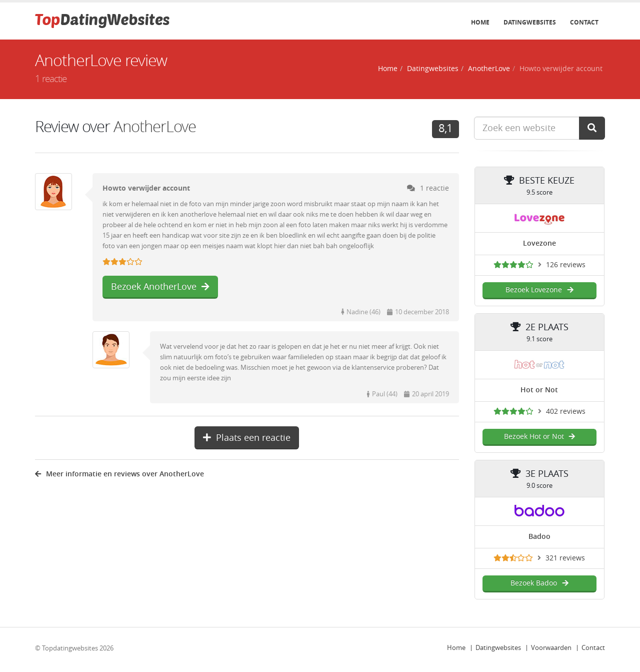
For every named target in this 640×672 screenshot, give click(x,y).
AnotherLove (489, 69)
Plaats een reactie (247, 438)
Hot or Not (539, 390)
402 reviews (566, 412)
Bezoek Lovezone (539, 290)
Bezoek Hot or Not (539, 437)
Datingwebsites (530, 23)
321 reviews (565, 558)
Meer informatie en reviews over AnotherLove (119, 474)
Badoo (539, 537)
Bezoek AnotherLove (160, 287)
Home (480, 23)
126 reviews (566, 265)
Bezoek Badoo (539, 583)
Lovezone (539, 243)
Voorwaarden (551, 648)
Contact (584, 23)
